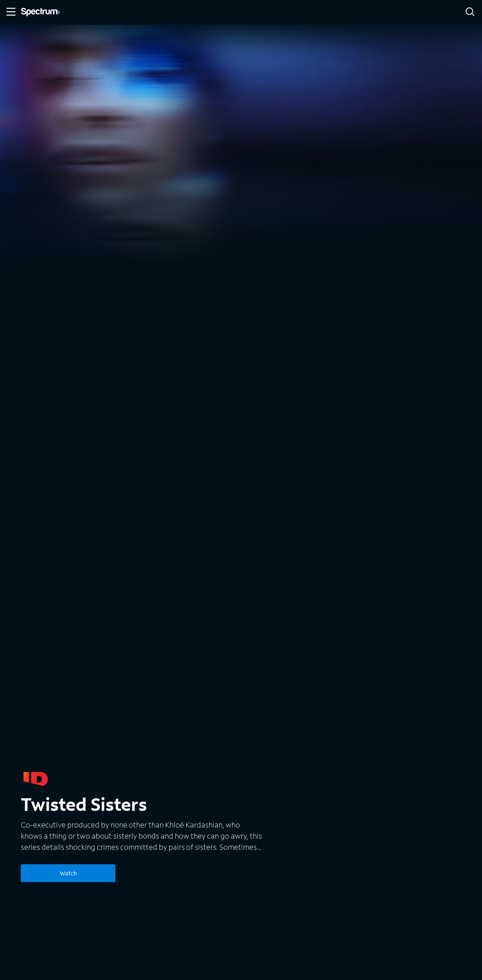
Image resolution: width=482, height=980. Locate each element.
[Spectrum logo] (41, 13)
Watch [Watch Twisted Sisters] (68, 873)
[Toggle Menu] (10, 12)
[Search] (470, 12)
